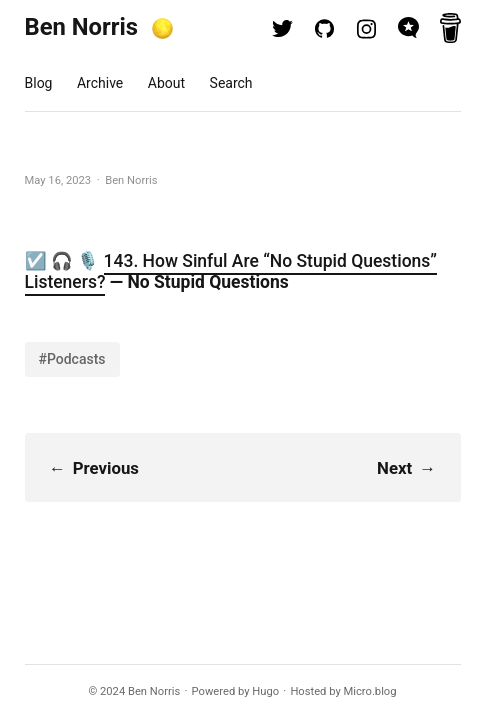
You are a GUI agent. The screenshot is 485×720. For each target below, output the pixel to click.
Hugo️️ (265, 691)
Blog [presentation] (39, 83)
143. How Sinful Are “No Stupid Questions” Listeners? (231, 271)
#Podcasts (72, 359)
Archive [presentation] (100, 83)
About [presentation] (166, 83)
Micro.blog (370, 691)
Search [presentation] (231, 83)
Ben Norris (81, 27)
